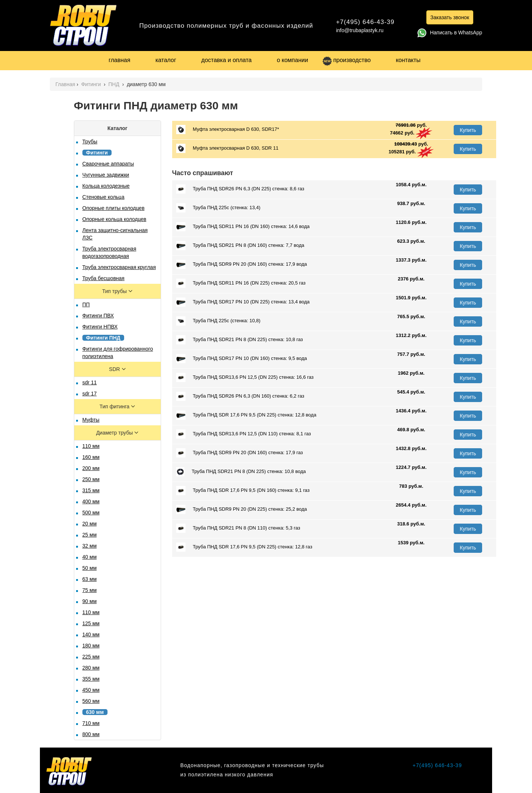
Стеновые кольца (103, 197)
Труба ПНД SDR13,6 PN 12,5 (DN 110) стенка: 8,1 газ (244, 434)
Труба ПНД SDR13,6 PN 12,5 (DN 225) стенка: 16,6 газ (245, 377)
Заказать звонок (450, 17)
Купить (468, 130)
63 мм (90, 579)
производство (347, 60)
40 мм (90, 557)
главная (120, 60)
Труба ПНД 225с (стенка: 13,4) (218, 208)
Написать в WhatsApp (450, 33)
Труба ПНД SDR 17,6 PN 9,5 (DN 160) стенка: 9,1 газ (243, 491)
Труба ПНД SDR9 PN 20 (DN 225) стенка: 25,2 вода (242, 509)
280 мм (91, 668)
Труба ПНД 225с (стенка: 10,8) (218, 321)
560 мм (91, 701)
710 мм (91, 723)
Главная (65, 84)
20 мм (90, 524)
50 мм (90, 568)
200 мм (91, 468)
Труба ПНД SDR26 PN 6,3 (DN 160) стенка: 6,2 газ (240, 396)
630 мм (95, 712)
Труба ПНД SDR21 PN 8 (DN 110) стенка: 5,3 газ (238, 528)
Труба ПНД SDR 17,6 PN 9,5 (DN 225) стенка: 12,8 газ (244, 547)
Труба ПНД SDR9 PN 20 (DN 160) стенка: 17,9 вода (242, 264)
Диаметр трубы (115, 433)
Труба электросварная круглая (119, 267)
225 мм (91, 657)
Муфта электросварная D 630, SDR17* (228, 130)
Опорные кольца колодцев (114, 219)
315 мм (91, 490)
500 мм (91, 513)
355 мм (91, 679)
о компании (292, 60)
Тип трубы (115, 291)
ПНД (115, 84)
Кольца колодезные (106, 186)
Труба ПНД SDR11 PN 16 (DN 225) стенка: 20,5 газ (241, 283)
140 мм (91, 634)
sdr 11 (90, 382)
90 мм (90, 601)
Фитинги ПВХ (98, 316)
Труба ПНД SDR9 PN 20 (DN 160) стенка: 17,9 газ (240, 453)
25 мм (90, 535)
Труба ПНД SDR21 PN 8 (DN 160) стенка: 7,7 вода (240, 246)
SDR (115, 369)
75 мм (90, 590)
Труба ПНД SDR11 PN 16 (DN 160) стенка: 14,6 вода (243, 227)
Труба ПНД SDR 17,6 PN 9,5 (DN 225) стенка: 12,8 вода (246, 415)
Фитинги (92, 84)
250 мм (91, 479)
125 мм (91, 623)
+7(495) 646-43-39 (365, 22)
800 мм (91, 734)
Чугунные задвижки (106, 175)
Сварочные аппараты (108, 164)
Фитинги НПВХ (100, 327)
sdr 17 (90, 394)
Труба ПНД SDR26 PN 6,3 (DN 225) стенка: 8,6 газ (240, 189)
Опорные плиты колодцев (113, 208)
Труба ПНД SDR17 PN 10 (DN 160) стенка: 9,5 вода (242, 359)
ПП (86, 304)
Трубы (90, 142)
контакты (408, 60)
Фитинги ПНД (103, 338)
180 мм (91, 646)
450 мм (91, 690)
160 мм (91, 457)
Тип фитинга (115, 406)
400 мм (91, 501)
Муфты (91, 420)
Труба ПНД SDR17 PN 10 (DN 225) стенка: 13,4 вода (243, 302)
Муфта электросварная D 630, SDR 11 (227, 148)
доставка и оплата (226, 60)
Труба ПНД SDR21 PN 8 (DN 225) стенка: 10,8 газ (240, 340)
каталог (166, 60)
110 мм (91, 446)
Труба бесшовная (103, 278)
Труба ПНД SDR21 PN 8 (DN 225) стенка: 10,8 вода (241, 472)
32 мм (90, 546)
